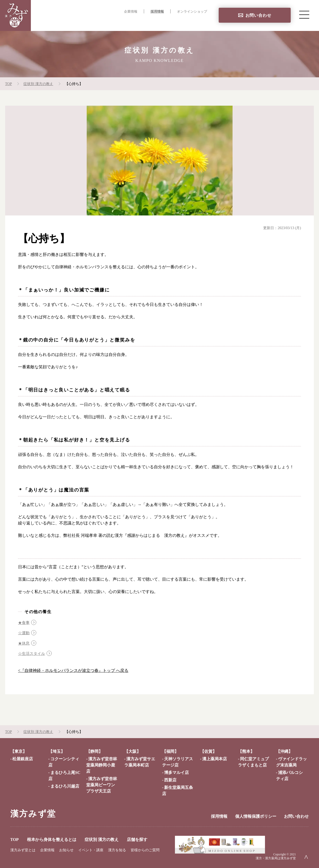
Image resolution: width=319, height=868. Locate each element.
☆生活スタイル (32, 653)
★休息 (24, 643)
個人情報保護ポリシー (256, 816)
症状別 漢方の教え (161, 22)
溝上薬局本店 (215, 759)
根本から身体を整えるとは (110, 22)
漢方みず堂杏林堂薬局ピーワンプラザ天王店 (102, 785)
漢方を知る (117, 850)
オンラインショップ (192, 12)
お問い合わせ (258, 15)
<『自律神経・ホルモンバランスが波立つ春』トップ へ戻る (73, 670)
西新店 (170, 780)
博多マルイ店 (176, 773)
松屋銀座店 (23, 759)
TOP (72, 22)
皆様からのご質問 (145, 850)
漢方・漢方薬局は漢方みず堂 (276, 858)
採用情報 (157, 12)
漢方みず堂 (33, 814)
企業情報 (131, 12)
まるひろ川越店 (65, 786)
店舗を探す (197, 22)
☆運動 (24, 633)
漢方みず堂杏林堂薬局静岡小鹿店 (102, 765)
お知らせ (66, 850)
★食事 (24, 623)
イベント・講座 (91, 850)
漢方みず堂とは (23, 850)
